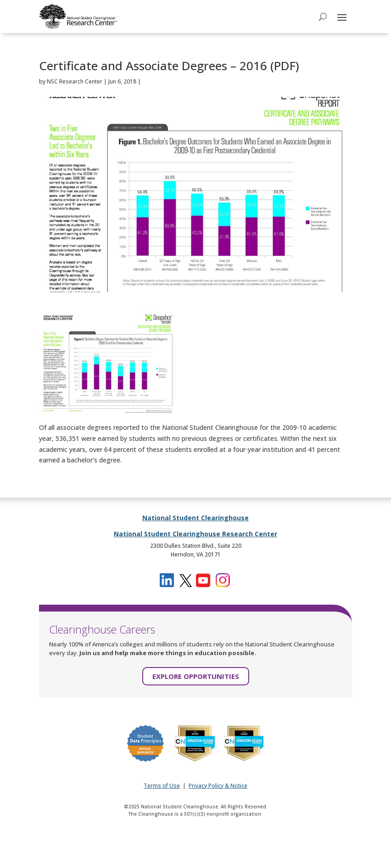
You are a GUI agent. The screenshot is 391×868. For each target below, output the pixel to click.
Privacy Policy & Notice (218, 786)
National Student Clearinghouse (195, 518)
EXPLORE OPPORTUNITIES (196, 676)
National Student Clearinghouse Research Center (195, 534)
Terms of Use (162, 786)
